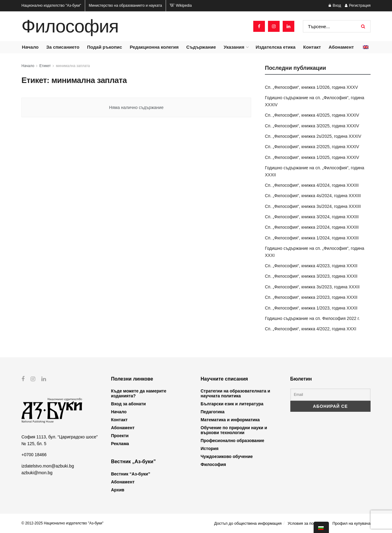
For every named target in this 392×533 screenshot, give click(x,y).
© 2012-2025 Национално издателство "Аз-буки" (62, 523)
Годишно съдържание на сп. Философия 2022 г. (312, 318)
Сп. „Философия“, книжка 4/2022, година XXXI (311, 329)
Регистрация (358, 6)
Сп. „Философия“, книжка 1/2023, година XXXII (311, 308)
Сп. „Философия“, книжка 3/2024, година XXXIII (312, 217)
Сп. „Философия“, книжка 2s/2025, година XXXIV (313, 136)
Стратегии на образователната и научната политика (235, 393)
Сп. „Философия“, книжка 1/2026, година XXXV (311, 87)
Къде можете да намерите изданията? (139, 393)
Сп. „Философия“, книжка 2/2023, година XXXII (311, 297)
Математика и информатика (230, 420)
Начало (30, 47)
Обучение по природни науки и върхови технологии (234, 430)
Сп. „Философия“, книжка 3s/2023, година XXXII (312, 287)
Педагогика (213, 412)
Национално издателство (51, 6)
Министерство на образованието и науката (125, 6)
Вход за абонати (129, 404)
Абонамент (341, 47)
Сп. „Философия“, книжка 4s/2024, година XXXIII (313, 196)
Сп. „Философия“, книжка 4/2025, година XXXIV (312, 115)
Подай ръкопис (104, 47)
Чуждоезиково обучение (227, 456)
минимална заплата (73, 66)
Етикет (45, 66)
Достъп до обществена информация (248, 523)
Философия (70, 26)
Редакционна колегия (154, 47)
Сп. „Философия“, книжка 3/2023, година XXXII (311, 276)
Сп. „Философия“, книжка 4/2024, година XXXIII (312, 185)
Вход (335, 6)
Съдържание (201, 47)
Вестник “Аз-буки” (131, 474)
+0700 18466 (34, 455)
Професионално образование (232, 441)
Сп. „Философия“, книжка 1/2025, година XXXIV (312, 157)
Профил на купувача (351, 523)
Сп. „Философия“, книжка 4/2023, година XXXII (311, 266)
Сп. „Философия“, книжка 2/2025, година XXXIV (312, 147)
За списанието (63, 47)
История (209, 449)
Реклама (120, 444)
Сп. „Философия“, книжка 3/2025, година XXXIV (312, 126)
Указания (234, 47)
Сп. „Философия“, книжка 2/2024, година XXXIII (312, 227)
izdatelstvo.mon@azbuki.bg (48, 466)
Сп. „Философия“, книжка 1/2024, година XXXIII (312, 238)
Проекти (120, 436)
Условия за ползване (307, 523)
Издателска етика (276, 47)
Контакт (312, 47)
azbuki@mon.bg (37, 473)
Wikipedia (181, 6)
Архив (118, 490)
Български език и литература (232, 404)
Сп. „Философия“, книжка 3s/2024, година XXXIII (313, 206)
